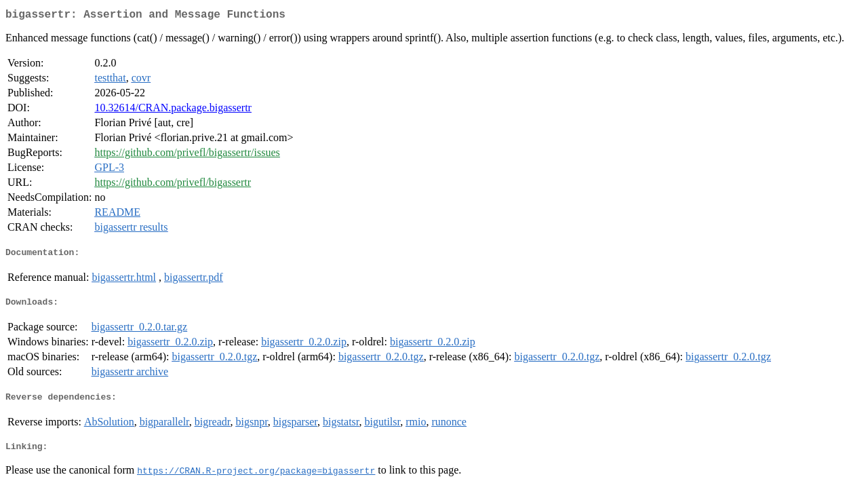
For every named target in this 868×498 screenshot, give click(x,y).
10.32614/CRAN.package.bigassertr (173, 110)
